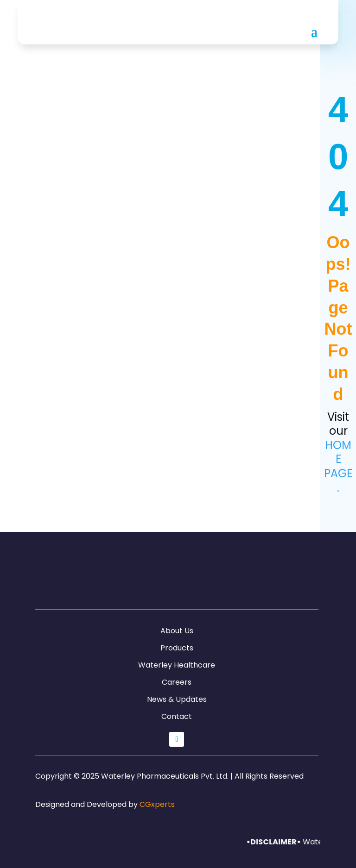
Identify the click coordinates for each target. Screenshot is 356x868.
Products (177, 648)
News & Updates (177, 699)
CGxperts (157, 804)
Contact (177, 716)
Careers (177, 682)
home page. (338, 466)
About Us (177, 631)
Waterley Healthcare (177, 665)
